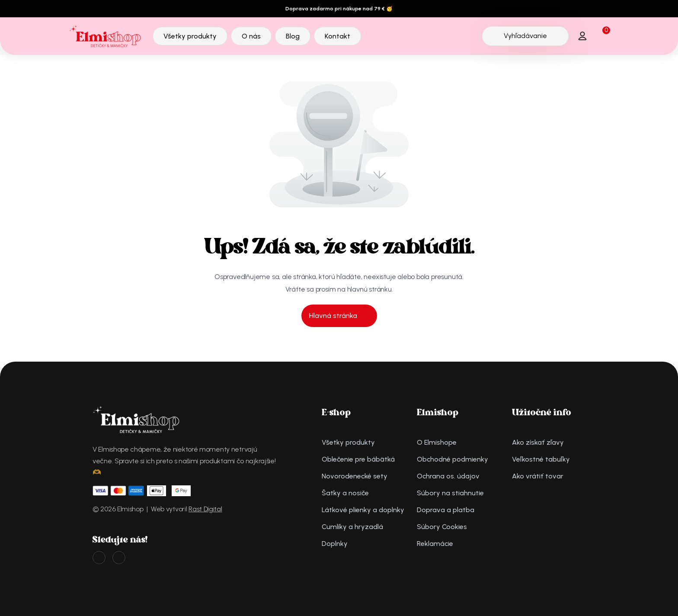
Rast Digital (205, 509)
